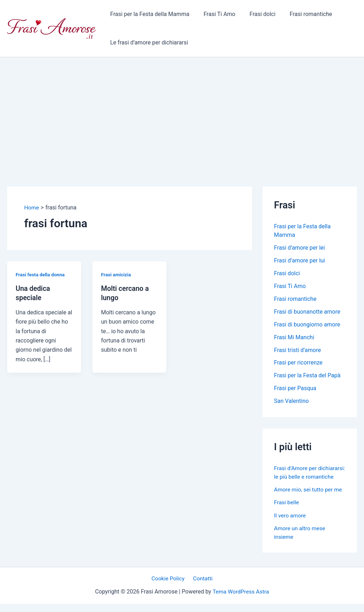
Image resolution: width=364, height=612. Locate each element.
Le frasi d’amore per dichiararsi (148, 42)
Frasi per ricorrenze (298, 363)
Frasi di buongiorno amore (307, 324)
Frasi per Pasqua (295, 389)
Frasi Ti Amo (215, 14)
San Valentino (291, 401)
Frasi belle (287, 511)
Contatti (202, 587)
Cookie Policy (169, 587)
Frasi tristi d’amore (298, 350)
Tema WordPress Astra (241, 600)
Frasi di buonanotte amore (307, 312)
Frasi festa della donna (41, 274)
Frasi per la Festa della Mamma (148, 14)
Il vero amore (290, 524)
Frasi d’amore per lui (299, 260)
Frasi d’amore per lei (299, 248)
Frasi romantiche (301, 14)
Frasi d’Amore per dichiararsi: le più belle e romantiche (304, 477)
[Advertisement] (182, 111)
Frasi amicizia (116, 274)
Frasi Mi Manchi (294, 337)
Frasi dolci (255, 14)
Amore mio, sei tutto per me (309, 498)
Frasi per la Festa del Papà (307, 376)
